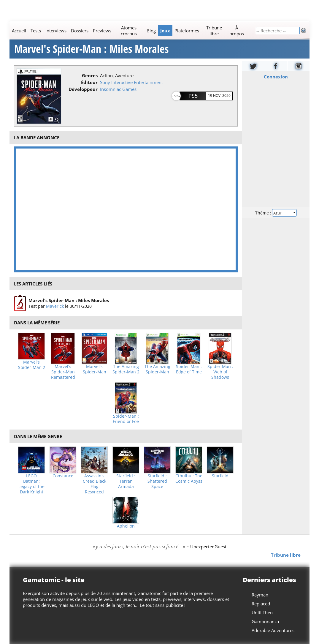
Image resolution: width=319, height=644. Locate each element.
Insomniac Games (118, 89)
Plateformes (187, 31)
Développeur (83, 89)
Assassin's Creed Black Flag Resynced (95, 484)
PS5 (193, 96)
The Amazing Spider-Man (157, 369)
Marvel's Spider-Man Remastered (63, 372)
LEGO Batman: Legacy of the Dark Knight (31, 484)
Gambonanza (265, 621)
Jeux (165, 31)
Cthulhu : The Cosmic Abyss (189, 479)
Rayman (260, 595)
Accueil (19, 31)
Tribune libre (214, 31)
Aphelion (126, 526)
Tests (36, 31)
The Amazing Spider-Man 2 (126, 369)
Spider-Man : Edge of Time (189, 369)
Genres (90, 75)
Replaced (261, 604)
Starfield (220, 476)
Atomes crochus (129, 31)
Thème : (276, 213)
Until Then (262, 613)
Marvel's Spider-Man (95, 369)
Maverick (55, 306)
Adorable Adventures (273, 630)
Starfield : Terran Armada (126, 481)
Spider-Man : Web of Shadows (220, 372)
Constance (63, 476)
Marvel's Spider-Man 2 (32, 365)
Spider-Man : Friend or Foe (126, 419)
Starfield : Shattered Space (157, 481)
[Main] (132, 30)
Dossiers (80, 31)
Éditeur (89, 82)
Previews (102, 31)
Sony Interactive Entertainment (131, 82)
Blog (151, 31)
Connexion (276, 77)
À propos (237, 31)
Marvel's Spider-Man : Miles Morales (91, 49)
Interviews (56, 31)
